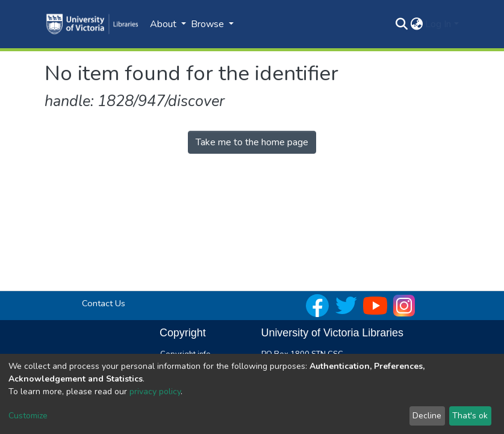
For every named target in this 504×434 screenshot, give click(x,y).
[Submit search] (401, 24)
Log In (438, 24)
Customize (28, 416)
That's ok (470, 416)
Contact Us (104, 303)
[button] (416, 24)
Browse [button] (209, 24)
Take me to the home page (252, 142)
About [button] (164, 24)
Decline (427, 416)
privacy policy (155, 392)
